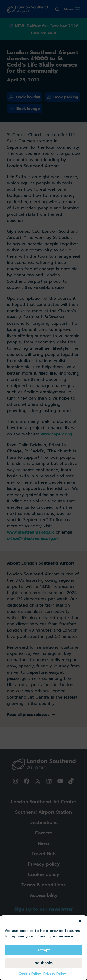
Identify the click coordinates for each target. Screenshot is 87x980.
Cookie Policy (30, 974)
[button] (80, 921)
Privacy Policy (55, 974)
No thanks (44, 963)
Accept (43, 950)
